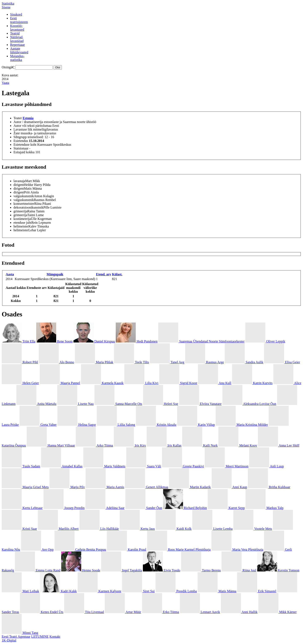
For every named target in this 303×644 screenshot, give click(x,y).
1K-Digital (9, 640)
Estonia (28, 118)
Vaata (5, 83)
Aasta (10, 274)
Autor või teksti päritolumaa (33, 126)
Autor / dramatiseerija (28, 122)
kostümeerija (22, 219)
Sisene (6, 7)
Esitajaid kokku (24, 152)
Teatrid (15, 33)
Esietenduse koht (25, 145)
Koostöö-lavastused (17, 28)
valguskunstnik (24, 196)
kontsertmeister (24, 204)
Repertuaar (17, 45)
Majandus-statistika (17, 58)
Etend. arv (104, 274)
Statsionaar (21, 148)
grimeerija (20, 211)
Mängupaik (55, 274)
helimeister (21, 226)
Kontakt (55, 637)
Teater (18, 118)
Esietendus (21, 141)
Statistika (8, 3)
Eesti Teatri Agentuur (16, 637)
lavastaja (19, 181)
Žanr (17, 133)
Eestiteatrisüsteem (19, 20)
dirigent (19, 185)
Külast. (117, 274)
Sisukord (16, 14)
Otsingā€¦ (8, 67)
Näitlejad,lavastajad (17, 39)
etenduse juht (22, 223)
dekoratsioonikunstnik (28, 207)
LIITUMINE (40, 637)
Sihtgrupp (20, 137)
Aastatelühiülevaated (19, 50)
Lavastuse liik (23, 129)
